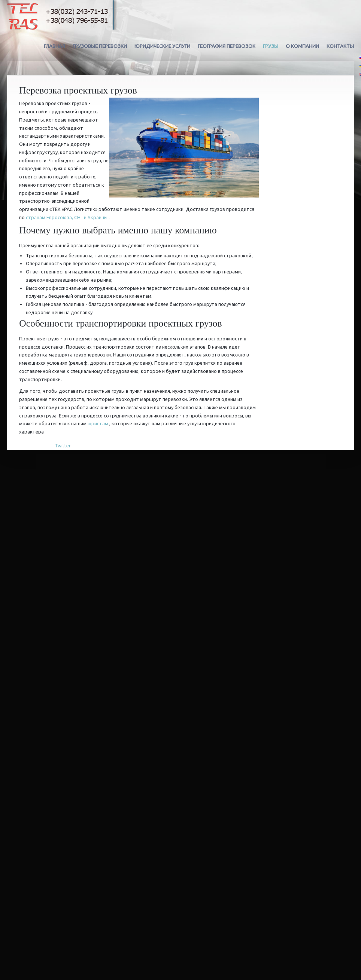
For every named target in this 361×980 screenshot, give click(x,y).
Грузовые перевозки (100, 46)
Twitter (63, 445)
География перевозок (227, 46)
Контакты (340, 46)
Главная (54, 46)
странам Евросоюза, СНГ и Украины (67, 217)
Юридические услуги (162, 46)
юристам (98, 423)
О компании (302, 46)
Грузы (271, 46)
